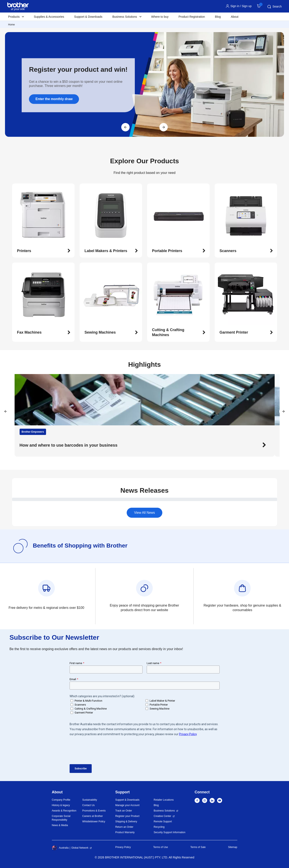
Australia (60, 848)
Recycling (159, 827)
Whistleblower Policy (94, 822)
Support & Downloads (88, 17)
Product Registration (192, 17)
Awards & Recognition (64, 811)
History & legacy (61, 805)
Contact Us (88, 805)
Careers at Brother (93, 816)
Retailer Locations (164, 800)
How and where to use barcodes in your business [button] (69, 445)
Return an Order (124, 827)
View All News (144, 513)
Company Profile (61, 800)
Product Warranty (125, 832)
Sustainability (90, 800)
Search (274, 7)
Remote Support (163, 822)
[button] (44, 251)
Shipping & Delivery (126, 822)
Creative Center (163, 816)
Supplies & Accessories (49, 17)
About (235, 17)
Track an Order (124, 811)
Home (11, 25)
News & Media (60, 825)
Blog (218, 17)
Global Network (80, 848)
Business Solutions (164, 811)
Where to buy (160, 17)
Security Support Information (170, 832)
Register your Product (127, 816)
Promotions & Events (94, 811)
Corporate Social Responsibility (61, 818)
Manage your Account (127, 805)
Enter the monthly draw (54, 99)
